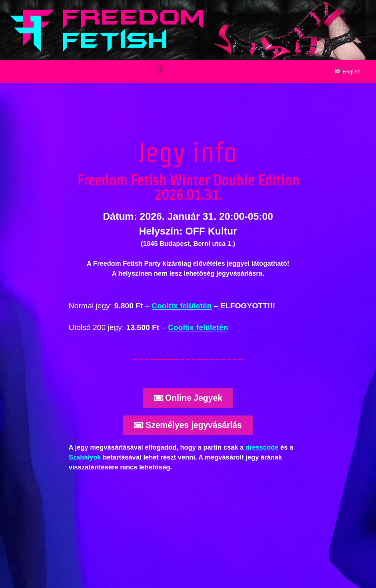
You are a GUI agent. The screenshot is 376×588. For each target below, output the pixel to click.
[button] (160, 70)
